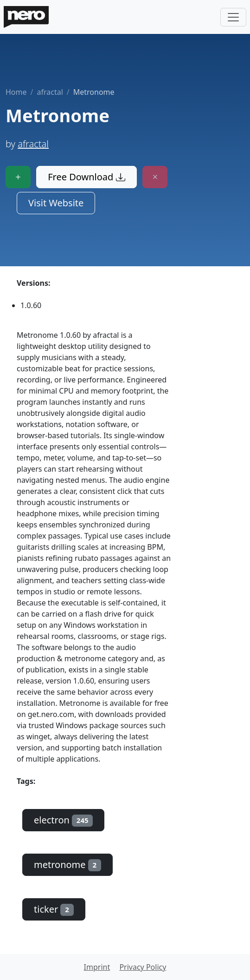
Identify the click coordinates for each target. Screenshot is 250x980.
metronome (67, 865)
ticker (54, 909)
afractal (50, 92)
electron (63, 820)
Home (16, 92)
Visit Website (56, 203)
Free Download (86, 177)
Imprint (97, 967)
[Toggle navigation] (233, 17)
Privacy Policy (143, 967)
